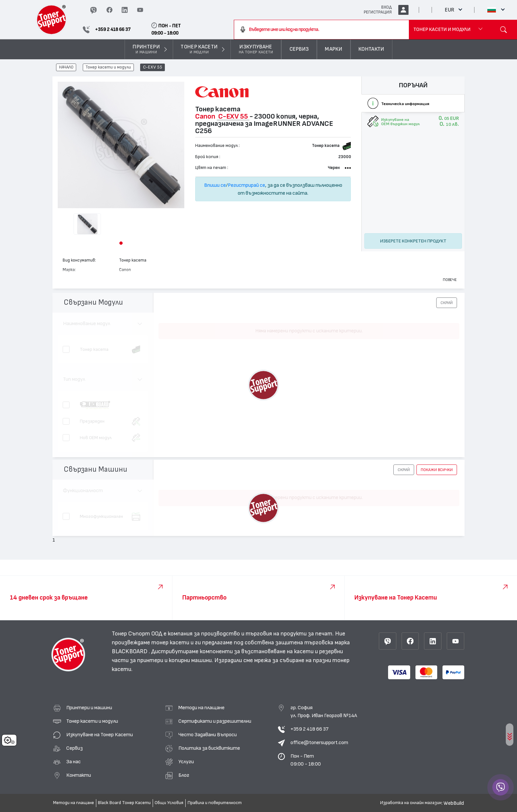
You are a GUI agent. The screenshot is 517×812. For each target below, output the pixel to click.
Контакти (79, 775)
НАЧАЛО (66, 68)
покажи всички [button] (437, 470)
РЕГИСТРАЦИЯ (378, 12)
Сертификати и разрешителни (215, 721)
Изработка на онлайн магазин (411, 803)
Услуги (186, 762)
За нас (74, 762)
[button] (121, 243)
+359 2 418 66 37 (309, 729)
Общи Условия (169, 803)
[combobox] (322, 30)
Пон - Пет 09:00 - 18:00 (306, 760)
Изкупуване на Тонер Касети (100, 735)
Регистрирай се (246, 185)
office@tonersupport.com (319, 742)
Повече (450, 280)
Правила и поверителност (215, 803)
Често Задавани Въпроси (208, 735)
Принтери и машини (89, 708)
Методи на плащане (201, 708)
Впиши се (215, 185)
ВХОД (386, 7)
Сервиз (75, 748)
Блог (184, 775)
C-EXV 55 (153, 68)
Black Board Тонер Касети (124, 803)
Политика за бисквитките (209, 748)
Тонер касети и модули (108, 68)
